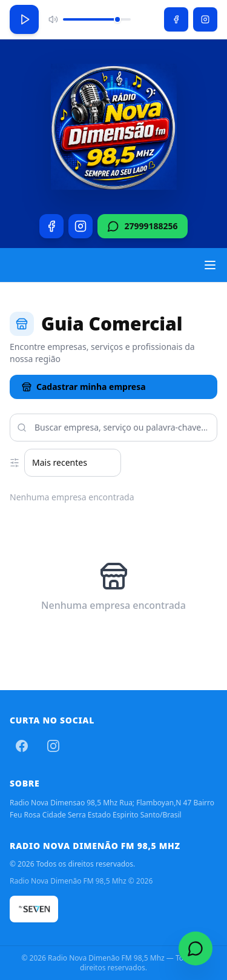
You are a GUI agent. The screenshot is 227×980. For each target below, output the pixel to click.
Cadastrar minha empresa (84, 387)
